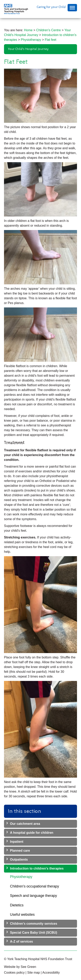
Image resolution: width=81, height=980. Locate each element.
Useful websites (22, 915)
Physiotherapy (31, 40)
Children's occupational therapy (34, 886)
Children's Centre (48, 30)
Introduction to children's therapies (37, 868)
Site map (33, 973)
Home (28, 30)
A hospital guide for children (32, 833)
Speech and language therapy (33, 896)
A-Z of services (21, 941)
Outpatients (19, 860)
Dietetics (17, 905)
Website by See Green (20, 967)
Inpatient (17, 842)
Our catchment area (25, 824)
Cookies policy (14, 973)
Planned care (20, 851)
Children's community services (34, 924)
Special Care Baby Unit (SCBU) (34, 933)
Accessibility (51, 973)
